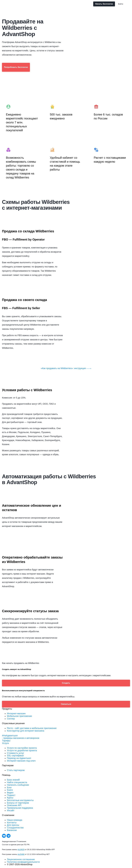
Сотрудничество (15, 828)
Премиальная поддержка (20, 808)
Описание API (14, 805)
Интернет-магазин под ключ (21, 761)
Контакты (12, 823)
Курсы (10, 798)
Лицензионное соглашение (21, 859)
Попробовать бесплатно (16, 67)
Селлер (11, 719)
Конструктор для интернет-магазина (26, 731)
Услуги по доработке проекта (22, 751)
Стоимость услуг (15, 753)
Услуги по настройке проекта (22, 748)
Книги (10, 790)
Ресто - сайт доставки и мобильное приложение (32, 728)
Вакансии (12, 830)
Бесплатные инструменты (20, 800)
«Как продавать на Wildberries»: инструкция (66, 368)
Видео (10, 793)
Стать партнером (16, 770)
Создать (66, 683)
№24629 (21, 849)
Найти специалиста (17, 782)
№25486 (21, 854)
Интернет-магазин (16, 714)
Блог (9, 788)
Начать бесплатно (104, 4)
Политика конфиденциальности (23, 862)
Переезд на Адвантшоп (19, 758)
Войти (121, 4)
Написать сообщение (18, 785)
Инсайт (11, 810)
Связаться (66, 704)
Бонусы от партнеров (18, 803)
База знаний (13, 780)
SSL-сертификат (15, 756)
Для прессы (13, 825)
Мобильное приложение (19, 716)
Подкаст (11, 795)
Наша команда (15, 820)
